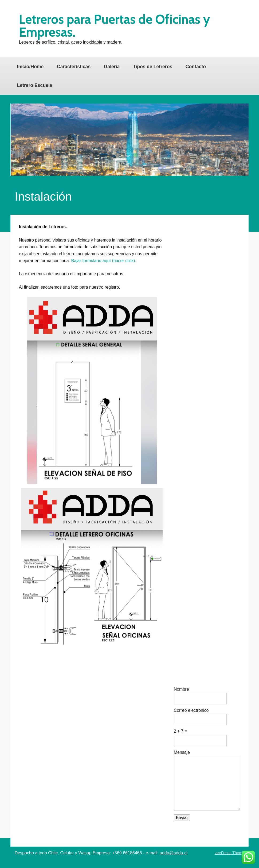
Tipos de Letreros (153, 67)
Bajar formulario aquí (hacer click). (104, 261)
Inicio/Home (30, 67)
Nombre (181, 689)
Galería (112, 67)
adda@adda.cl (173, 853)
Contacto (196, 67)
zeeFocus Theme (229, 853)
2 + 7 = (180, 731)
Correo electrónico (191, 710)
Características (74, 67)
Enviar (182, 818)
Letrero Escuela (35, 85)
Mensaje (182, 752)
